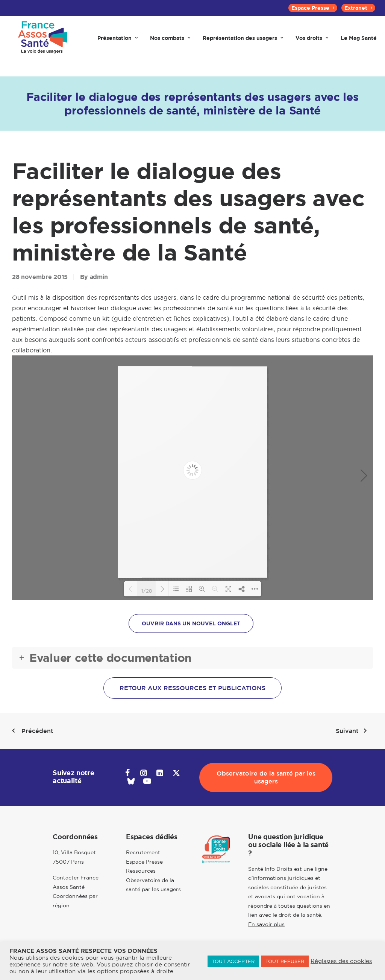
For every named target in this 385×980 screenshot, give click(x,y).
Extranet (358, 8)
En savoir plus (266, 924)
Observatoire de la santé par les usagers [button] (267, 777)
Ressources (141, 871)
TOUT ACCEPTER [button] (233, 961)
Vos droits (312, 38)
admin (99, 277)
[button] (127, 774)
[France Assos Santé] (43, 38)
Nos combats (170, 38)
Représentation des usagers (243, 38)
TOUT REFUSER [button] (285, 961)
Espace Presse (313, 8)
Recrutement (143, 852)
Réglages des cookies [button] (341, 961)
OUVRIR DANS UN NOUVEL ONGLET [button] (191, 623)
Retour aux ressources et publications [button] (192, 688)
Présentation (117, 38)
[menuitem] (313, 8)
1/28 (147, 590)
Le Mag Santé (359, 38)
